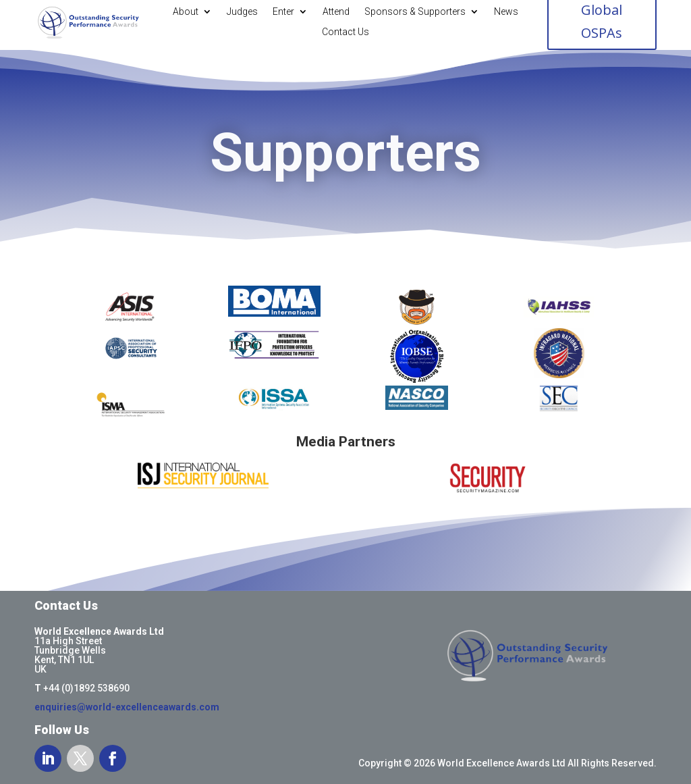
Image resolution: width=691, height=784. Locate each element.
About (186, 12)
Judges (242, 12)
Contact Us (345, 32)
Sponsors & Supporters (415, 12)
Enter (283, 12)
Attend (336, 12)
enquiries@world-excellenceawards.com (127, 707)
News (506, 12)
